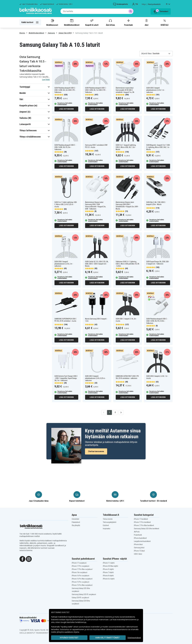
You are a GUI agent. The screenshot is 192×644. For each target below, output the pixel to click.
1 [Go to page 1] (109, 412)
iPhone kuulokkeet (140, 538)
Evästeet (106, 525)
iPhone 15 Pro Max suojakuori (82, 585)
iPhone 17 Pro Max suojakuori (82, 569)
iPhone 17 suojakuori (79, 563)
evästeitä (108, 617)
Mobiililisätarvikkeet (72, 22)
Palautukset (76, 522)
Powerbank (128, 22)
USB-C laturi (138, 554)
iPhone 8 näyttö (108, 576)
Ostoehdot (75, 519)
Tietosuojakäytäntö (110, 522)
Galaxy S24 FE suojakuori (80, 598)
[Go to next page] (121, 412)
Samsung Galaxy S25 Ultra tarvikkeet (147, 529)
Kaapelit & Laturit (92, 22)
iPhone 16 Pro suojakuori (81, 576)
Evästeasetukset (134, 638)
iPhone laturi (138, 544)
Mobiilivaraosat (52, 22)
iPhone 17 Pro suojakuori (81, 566)
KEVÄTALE (165, 22)
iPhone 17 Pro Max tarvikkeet (144, 525)
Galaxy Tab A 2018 (65, 33)
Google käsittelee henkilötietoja (73, 622)
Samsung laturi (139, 548)
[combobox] (97, 11)
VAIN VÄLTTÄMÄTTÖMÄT (107, 638)
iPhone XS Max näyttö (110, 566)
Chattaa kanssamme (96, 451)
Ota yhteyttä (76, 525)
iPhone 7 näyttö (108, 572)
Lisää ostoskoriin (66, 109)
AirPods (137, 532)
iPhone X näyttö (108, 569)
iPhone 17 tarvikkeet (141, 519)
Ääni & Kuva (110, 22)
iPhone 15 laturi (139, 551)
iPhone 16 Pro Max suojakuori (82, 579)
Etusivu (22, 33)
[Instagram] (29, 559)
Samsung (51, 33)
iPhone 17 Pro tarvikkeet (142, 522)
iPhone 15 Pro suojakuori (81, 582)
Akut (146, 22)
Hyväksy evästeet (69, 638)
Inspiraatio (107, 529)
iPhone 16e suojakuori (80, 572)
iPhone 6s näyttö (109, 579)
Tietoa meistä (108, 519)
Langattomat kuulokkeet (142, 541)
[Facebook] (22, 559)
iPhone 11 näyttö (109, 563)
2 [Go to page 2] (115, 412)
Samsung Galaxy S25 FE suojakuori (84, 594)
